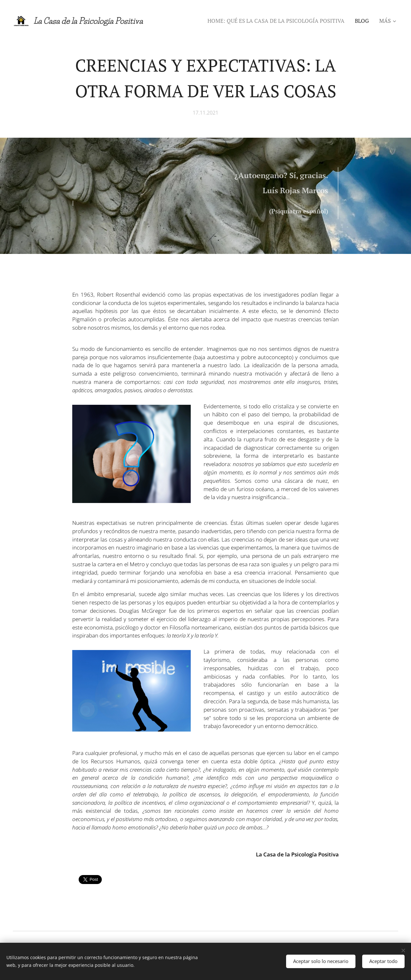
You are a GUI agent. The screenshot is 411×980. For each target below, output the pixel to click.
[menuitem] (278, 21)
